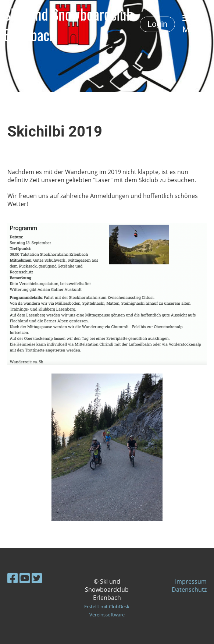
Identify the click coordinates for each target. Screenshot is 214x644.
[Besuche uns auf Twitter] (37, 578)
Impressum (191, 581)
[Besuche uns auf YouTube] (25, 578)
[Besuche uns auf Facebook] (13, 578)
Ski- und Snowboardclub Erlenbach (68, 24)
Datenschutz (189, 590)
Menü (192, 24)
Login (157, 24)
